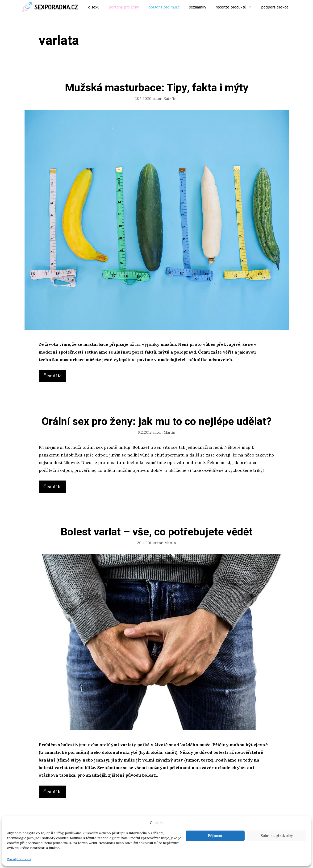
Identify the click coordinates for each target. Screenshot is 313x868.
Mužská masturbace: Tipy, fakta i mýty (157, 88)
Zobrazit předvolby (277, 836)
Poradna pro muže (164, 7)
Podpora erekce (275, 7)
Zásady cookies (19, 859)
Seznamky (198, 7)
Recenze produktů (236, 7)
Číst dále (54, 377)
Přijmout (215, 836)
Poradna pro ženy (124, 7)
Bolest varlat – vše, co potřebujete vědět (157, 532)
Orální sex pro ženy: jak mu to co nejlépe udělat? (157, 422)
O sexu (94, 7)
